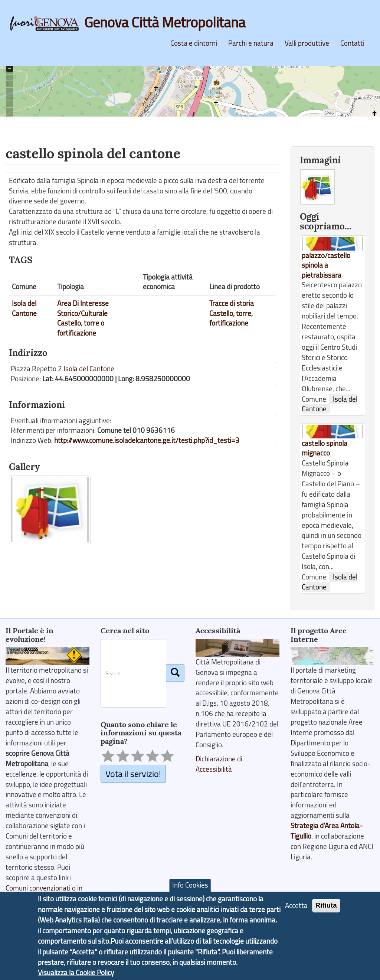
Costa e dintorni (194, 43)
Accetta (296, 906)
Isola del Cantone (24, 308)
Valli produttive (307, 43)
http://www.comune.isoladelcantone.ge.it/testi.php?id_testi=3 (147, 440)
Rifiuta (326, 906)
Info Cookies (190, 886)
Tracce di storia (232, 303)
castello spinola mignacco (325, 448)
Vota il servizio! (133, 773)
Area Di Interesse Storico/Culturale (83, 308)
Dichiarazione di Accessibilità (219, 764)
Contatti (352, 43)
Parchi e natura (251, 43)
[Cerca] (175, 673)
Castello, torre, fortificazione (231, 318)
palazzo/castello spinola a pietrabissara (326, 265)
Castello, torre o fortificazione (81, 328)
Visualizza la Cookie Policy (76, 974)
